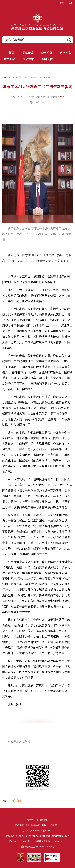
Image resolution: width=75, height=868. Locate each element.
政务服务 (66, 53)
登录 (61, 3)
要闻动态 (28, 53)
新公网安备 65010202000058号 (39, 847)
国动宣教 (28, 59)
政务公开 (47, 53)
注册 (71, 3)
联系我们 (44, 820)
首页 (11, 53)
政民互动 (9, 59)
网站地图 (31, 820)
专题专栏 (47, 59)
